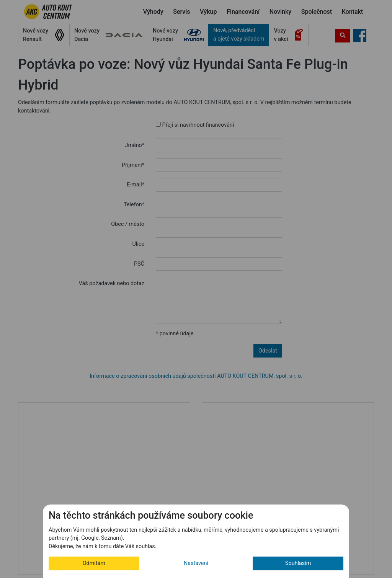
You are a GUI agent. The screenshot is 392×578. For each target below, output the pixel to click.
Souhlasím (298, 563)
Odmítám (94, 563)
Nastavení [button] (196, 563)
